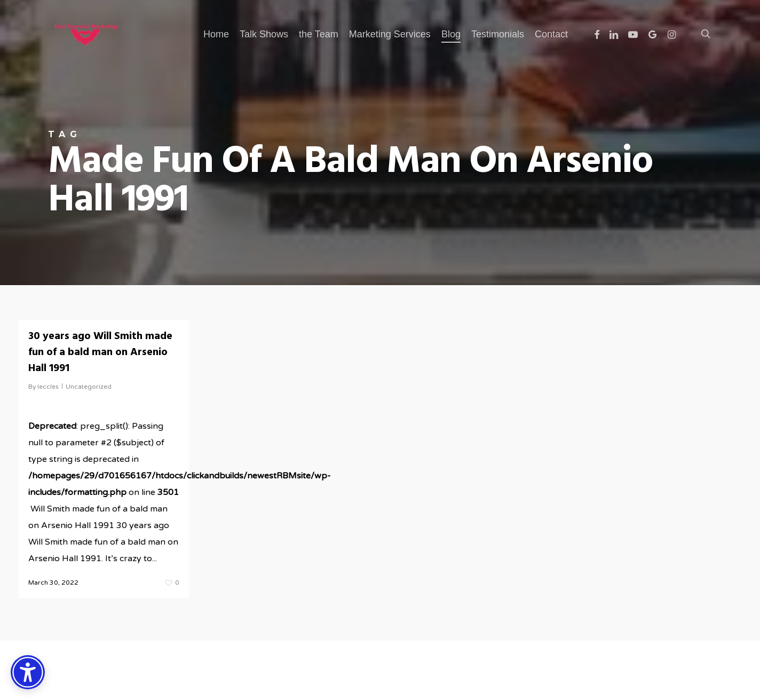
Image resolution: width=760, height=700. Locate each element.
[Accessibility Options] (28, 672)
